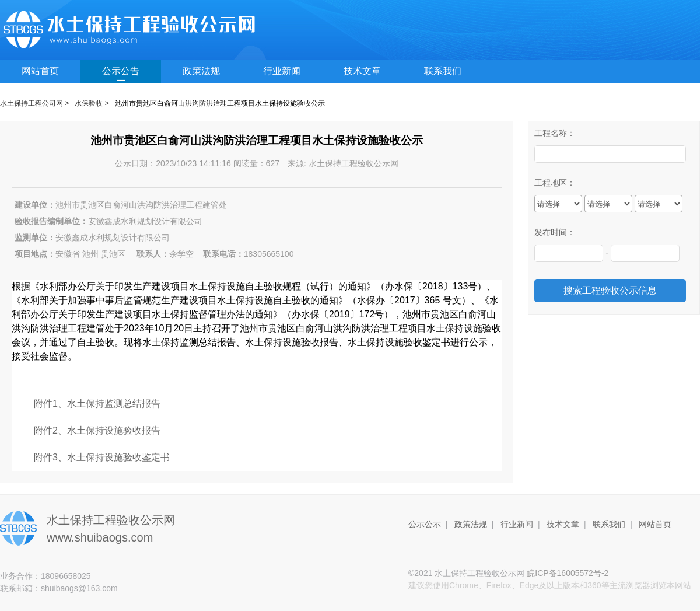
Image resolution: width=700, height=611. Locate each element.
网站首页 (40, 71)
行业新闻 (282, 71)
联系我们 (443, 71)
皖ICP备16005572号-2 (568, 573)
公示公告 (121, 71)
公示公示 (425, 524)
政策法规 (201, 71)
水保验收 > (92, 103)
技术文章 (362, 71)
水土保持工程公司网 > (34, 103)
